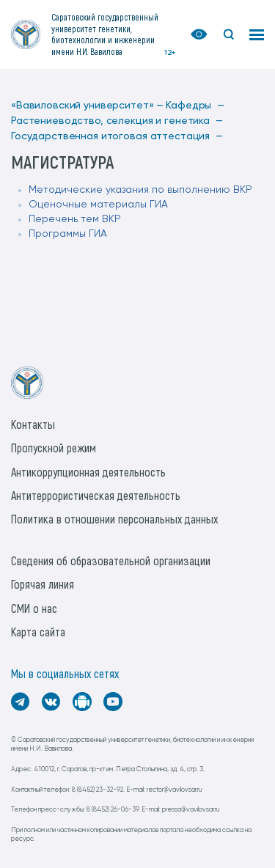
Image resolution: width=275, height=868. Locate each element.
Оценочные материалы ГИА (98, 205)
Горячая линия (43, 584)
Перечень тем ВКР (75, 219)
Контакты (33, 424)
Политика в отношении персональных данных (114, 519)
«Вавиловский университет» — (87, 106)
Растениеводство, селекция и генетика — (117, 121)
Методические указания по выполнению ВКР (140, 190)
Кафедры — (195, 106)
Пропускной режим (54, 448)
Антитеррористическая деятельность (96, 495)
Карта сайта (38, 632)
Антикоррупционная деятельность (88, 472)
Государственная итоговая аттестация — (117, 136)
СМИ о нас (34, 608)
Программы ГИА (68, 234)
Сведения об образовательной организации (111, 560)
